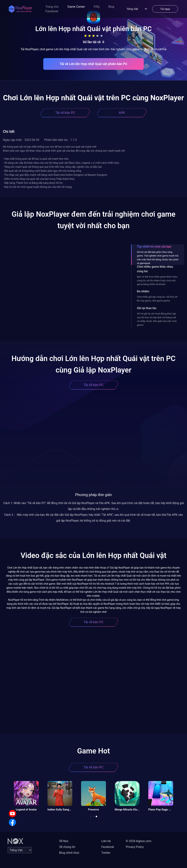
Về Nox (64, 841)
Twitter (106, 853)
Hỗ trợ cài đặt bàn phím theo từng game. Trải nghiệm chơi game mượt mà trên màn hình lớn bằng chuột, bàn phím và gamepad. (158, 258)
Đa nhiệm (143, 291)
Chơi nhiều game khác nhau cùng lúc (155, 269)
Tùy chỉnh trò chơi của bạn (154, 247)
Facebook (52, 11)
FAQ (97, 7)
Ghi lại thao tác (147, 308)
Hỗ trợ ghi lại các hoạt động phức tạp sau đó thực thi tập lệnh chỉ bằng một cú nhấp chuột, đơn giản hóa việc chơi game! (157, 319)
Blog (111, 7)
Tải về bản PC (65, 113)
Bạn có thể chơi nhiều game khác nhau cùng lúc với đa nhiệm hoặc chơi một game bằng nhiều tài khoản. (157, 280)
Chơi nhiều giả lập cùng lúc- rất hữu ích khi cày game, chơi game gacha (157, 299)
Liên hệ (106, 841)
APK (122, 113)
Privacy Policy (135, 847)
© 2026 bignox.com (139, 841)
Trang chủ (52, 7)
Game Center (76, 7)
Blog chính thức (69, 853)
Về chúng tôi (67, 847)
